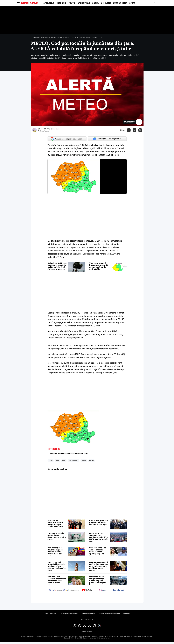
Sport (132, 3)
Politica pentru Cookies (69, 614)
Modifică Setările (87, 619)
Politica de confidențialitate (109, 614)
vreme (91, 461)
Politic (72, 3)
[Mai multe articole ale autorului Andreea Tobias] (35, 130)
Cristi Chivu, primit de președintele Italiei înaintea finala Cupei (99, 522)
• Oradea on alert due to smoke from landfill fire (68, 454)
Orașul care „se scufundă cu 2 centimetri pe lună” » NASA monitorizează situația (98, 536)
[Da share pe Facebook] (129, 130)
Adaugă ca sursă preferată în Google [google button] (67, 139)
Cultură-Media (120, 3)
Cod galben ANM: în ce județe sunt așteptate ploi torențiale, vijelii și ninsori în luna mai (57, 266)
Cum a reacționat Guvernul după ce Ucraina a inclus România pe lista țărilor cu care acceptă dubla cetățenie (55, 551)
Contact (126, 614)
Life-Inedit (106, 3)
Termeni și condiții (88, 614)
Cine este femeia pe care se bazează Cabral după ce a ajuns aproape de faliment (98, 551)
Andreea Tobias (43, 131)
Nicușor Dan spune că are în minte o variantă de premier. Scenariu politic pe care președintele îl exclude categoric (99, 565)
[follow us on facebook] (119, 590)
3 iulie (51, 461)
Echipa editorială (51, 614)
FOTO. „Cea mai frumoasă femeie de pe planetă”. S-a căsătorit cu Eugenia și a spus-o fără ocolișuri (56, 565)
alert (57, 461)
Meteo (43, 37)
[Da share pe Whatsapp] (140, 130)
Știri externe (84, 3)
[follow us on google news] (55, 591)
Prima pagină (35, 37)
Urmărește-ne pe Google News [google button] (107, 139)
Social (96, 3)
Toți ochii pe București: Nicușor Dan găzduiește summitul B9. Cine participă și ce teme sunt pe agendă (56, 523)
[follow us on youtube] (87, 591)
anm (64, 461)
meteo (84, 461)
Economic (61, 3)
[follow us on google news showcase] (71, 591)
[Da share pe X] (134, 130)
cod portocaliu (74, 461)
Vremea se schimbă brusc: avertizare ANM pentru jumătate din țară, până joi (99, 266)
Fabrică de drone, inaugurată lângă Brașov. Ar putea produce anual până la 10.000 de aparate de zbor (99, 580)
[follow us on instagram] (103, 591)
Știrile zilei (49, 3)
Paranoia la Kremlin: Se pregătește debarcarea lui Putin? (57, 535)
